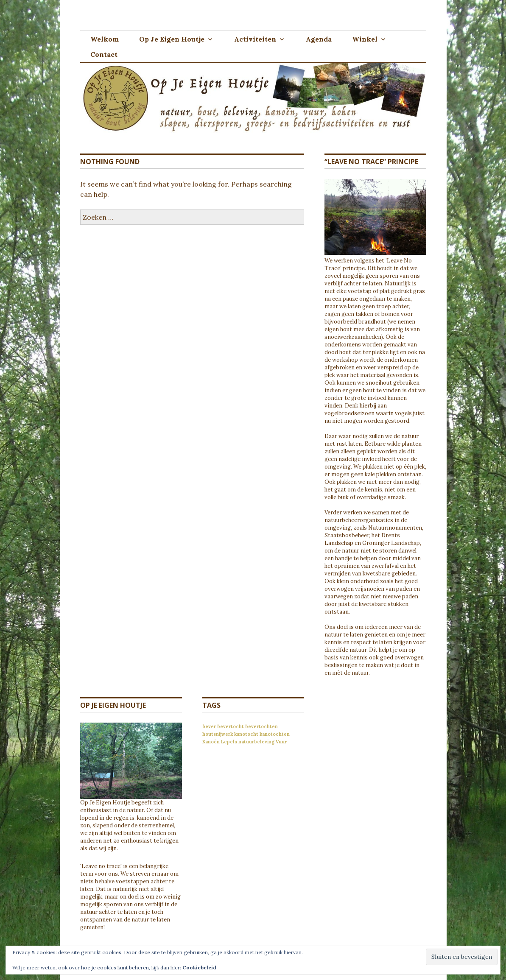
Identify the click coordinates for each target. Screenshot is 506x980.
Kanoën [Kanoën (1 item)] (211, 742)
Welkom (105, 39)
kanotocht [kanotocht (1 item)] (246, 734)
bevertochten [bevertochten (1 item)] (261, 726)
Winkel (365, 39)
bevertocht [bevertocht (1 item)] (231, 726)
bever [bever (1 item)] (209, 726)
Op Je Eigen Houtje (172, 39)
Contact (104, 54)
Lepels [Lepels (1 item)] (229, 742)
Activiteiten (255, 39)
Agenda (319, 39)
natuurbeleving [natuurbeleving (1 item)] (256, 742)
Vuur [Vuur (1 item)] (281, 742)
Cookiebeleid (199, 967)
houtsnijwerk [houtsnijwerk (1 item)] (218, 734)
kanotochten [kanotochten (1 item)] (275, 734)
